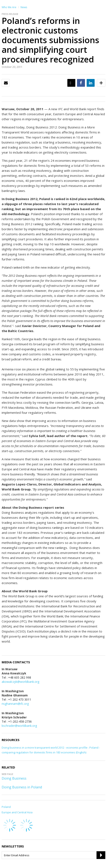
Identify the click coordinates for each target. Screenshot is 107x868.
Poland (6, 807)
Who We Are (9, 7)
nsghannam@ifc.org (15, 704)
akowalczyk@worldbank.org (20, 682)
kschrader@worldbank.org (19, 726)
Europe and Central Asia (17, 812)
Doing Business (14, 778)
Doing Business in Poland (22, 787)
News (24, 7)
